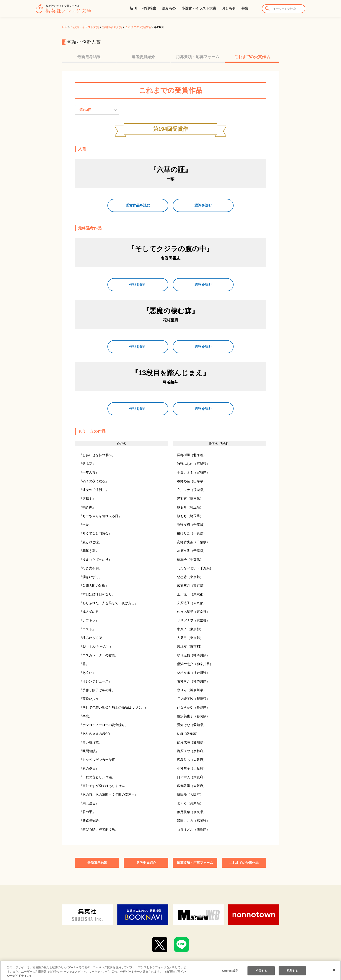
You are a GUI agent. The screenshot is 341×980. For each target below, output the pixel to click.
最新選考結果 (89, 57)
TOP (65, 27)
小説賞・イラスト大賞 (199, 8)
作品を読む (138, 285)
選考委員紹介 (143, 57)
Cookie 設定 (230, 975)
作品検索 (149, 8)
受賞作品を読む (138, 205)
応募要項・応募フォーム (198, 57)
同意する (292, 975)
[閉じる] (334, 974)
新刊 (133, 8)
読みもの (169, 8)
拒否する (261, 975)
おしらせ (229, 8)
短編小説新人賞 (112, 27)
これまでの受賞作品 (138, 27)
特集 (245, 8)
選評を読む (203, 205)
